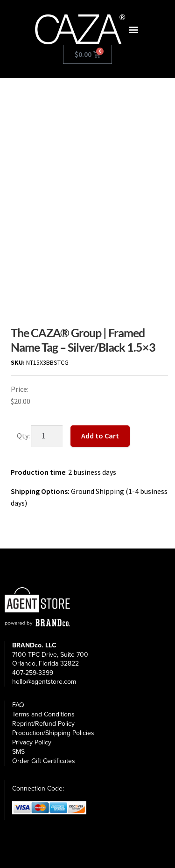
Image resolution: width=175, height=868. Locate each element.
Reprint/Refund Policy (43, 724)
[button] (134, 30)
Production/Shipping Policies (53, 733)
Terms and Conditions (43, 714)
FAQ (18, 705)
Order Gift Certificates (44, 761)
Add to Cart (100, 436)
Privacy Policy (32, 742)
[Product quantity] (47, 436)
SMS (18, 752)
